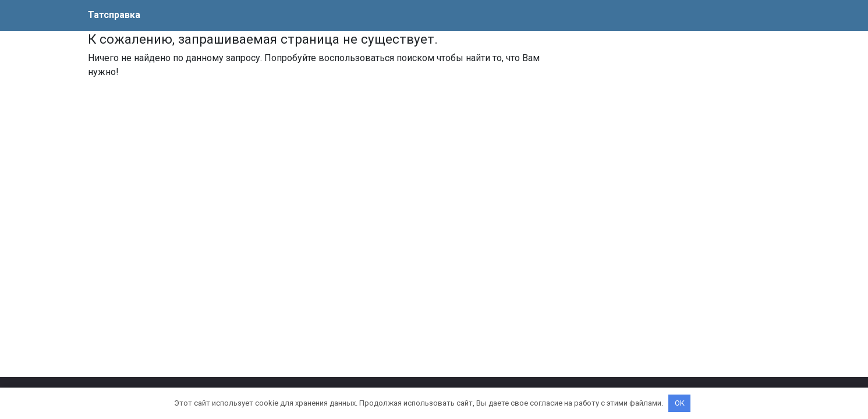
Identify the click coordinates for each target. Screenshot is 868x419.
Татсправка (114, 15)
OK (680, 403)
